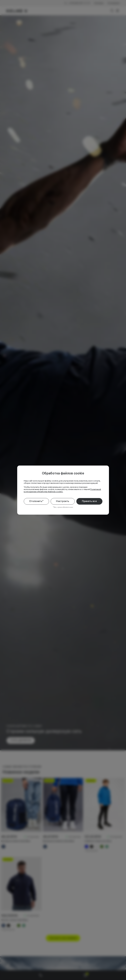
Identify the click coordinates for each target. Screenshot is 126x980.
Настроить (63, 501)
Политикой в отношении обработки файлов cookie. (62, 490)
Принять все (89, 501)
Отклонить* (36, 501)
